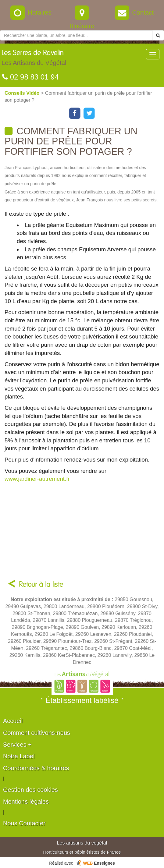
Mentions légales (26, 802)
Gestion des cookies (30, 790)
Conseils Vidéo (23, 93)
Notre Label (19, 756)
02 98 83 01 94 (30, 77)
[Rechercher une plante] (76, 35)
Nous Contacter (24, 823)
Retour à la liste (41, 585)
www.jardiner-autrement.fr (37, 479)
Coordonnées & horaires (36, 768)
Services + (17, 745)
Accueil (13, 721)
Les (34, 59)
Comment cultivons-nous (37, 733)
